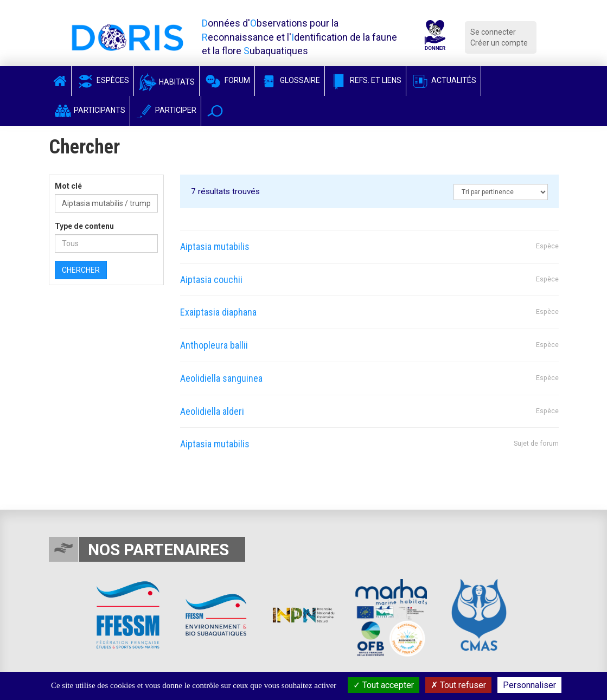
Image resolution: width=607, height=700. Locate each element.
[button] (215, 111)
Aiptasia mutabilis (215, 246)
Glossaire (290, 80)
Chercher (81, 270)
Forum (227, 80)
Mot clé (68, 186)
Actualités (443, 80)
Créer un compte (499, 43)
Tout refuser (458, 685)
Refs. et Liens (365, 80)
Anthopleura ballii (214, 345)
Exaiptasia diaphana (218, 312)
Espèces (103, 80)
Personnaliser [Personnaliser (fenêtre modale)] (529, 685)
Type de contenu (84, 226)
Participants (89, 110)
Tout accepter (384, 685)
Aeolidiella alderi (212, 411)
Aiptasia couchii (211, 280)
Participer (165, 110)
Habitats (167, 82)
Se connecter (493, 32)
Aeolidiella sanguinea (221, 378)
